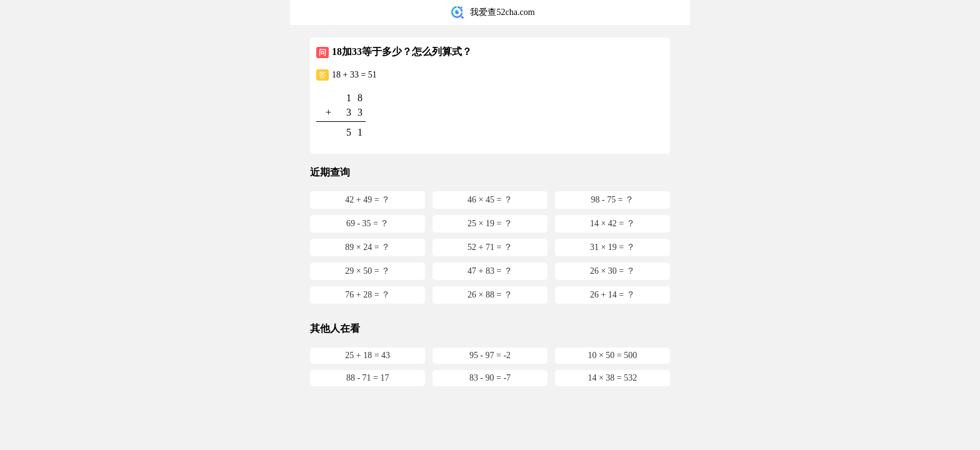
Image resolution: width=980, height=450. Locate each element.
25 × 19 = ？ (490, 223)
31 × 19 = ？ (612, 247)
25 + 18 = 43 (367, 355)
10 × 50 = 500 (612, 355)
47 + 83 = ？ (490, 271)
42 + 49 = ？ (367, 200)
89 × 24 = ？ (367, 247)
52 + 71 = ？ (490, 247)
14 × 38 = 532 (612, 378)
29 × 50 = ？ (367, 271)
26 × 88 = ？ (490, 295)
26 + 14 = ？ (612, 295)
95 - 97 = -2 (490, 355)
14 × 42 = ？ (612, 223)
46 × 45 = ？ (490, 200)
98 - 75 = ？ (613, 200)
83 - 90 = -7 (490, 378)
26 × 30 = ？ (612, 271)
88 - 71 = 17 (368, 378)
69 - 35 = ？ (368, 223)
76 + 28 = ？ (367, 295)
